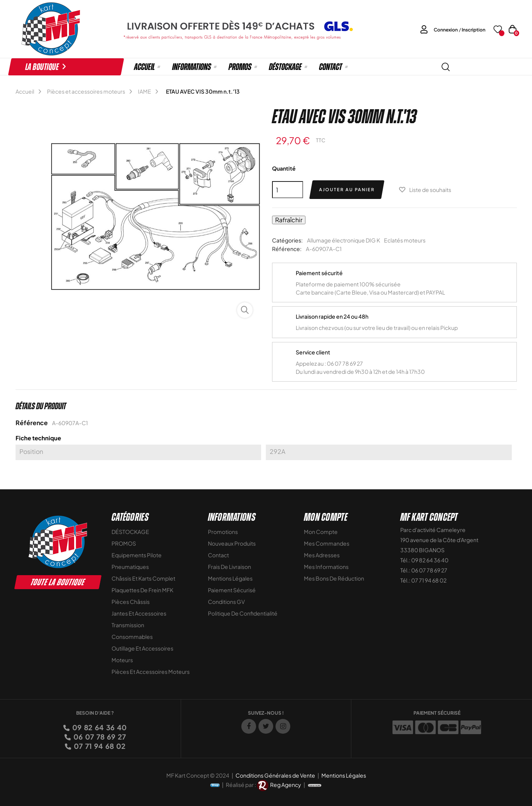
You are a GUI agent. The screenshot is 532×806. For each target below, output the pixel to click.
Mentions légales (230, 578)
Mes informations (326, 567)
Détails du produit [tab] (41, 406)
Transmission (128, 625)
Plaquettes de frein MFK (142, 590)
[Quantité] (288, 190)
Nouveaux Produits (232, 543)
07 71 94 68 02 (99, 746)
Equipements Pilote (137, 555)
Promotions (223, 532)
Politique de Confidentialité (243, 613)
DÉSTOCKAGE (130, 532)
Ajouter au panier (347, 189)
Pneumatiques (130, 567)
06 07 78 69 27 (99, 737)
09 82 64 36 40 (99, 727)
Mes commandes (327, 543)
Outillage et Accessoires (142, 648)
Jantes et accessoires (139, 613)
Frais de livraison (229, 567)
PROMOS (124, 543)
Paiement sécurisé (232, 590)
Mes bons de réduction (334, 578)
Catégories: (287, 240)
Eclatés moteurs (405, 240)
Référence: (287, 249)
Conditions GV (226, 602)
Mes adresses (322, 555)
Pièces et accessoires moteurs (151, 672)
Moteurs (122, 660)
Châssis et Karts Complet (143, 578)
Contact (218, 555)
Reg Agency (286, 785)
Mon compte (321, 532)
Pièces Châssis (131, 602)
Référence (32, 423)
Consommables (132, 637)
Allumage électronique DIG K (344, 240)
